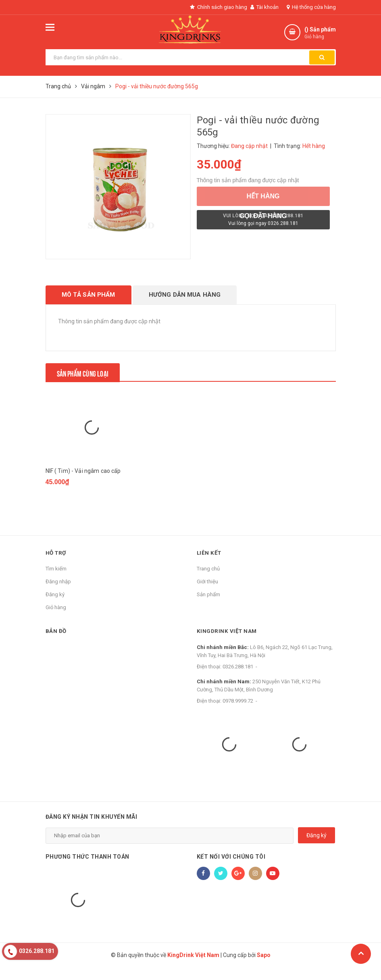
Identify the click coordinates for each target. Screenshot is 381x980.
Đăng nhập (58, 594)
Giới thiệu (207, 594)
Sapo (264, 968)
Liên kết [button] (210, 566)
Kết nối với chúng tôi (231, 870)
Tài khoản (264, 7)
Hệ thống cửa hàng (311, 7)
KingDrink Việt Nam (228, 644)
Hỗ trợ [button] (57, 566)
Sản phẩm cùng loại (89, 372)
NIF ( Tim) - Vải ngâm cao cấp (83, 491)
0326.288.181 (238, 679)
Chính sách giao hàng (214, 7)
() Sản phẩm (320, 33)
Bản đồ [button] (56, 644)
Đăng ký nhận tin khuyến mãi (92, 830)
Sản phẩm (208, 607)
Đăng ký (55, 607)
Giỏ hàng (56, 620)
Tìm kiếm (56, 582)
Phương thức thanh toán (87, 870)
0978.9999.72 (238, 714)
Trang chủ (208, 582)
